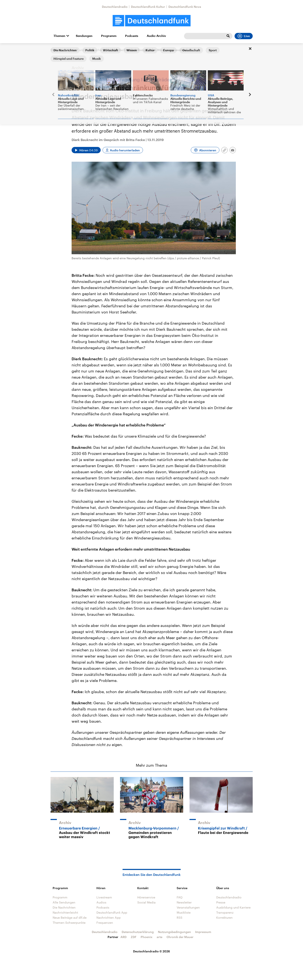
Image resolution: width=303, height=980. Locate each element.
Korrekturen (224, 917)
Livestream (104, 897)
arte (160, 937)
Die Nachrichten (64, 907)
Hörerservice (146, 897)
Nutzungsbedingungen (174, 932)
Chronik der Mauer (180, 937)
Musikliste (184, 912)
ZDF (134, 937)
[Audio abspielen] (86, 150)
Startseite (57, 50)
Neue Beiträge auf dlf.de (70, 917)
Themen (59, 36)
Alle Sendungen (64, 902)
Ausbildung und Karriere (233, 907)
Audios (101, 902)
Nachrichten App (109, 917)
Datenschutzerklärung (138, 932)
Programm (109, 36)
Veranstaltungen (188, 907)
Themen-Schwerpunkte (69, 923)
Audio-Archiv (156, 36)
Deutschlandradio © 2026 (151, 951)
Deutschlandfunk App (112, 912)
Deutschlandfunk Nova (185, 7)
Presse (221, 902)
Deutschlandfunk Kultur (148, 7)
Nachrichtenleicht (65, 912)
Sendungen (84, 36)
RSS (180, 917)
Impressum (203, 932)
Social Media (146, 902)
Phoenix (147, 937)
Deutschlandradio (115, 7)
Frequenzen (105, 923)
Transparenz (225, 912)
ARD (123, 937)
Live (244, 36)
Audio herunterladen (125, 150)
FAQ (180, 897)
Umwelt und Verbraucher (85, 50)
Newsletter (184, 902)
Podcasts (132, 36)
